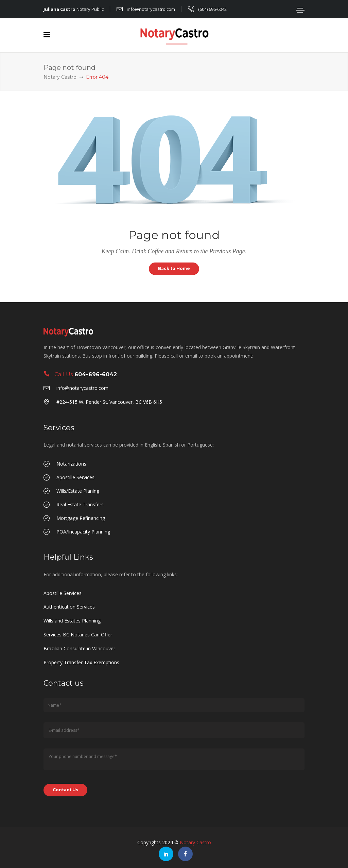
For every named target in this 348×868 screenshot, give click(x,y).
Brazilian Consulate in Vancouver (79, 648)
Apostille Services (63, 593)
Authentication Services (69, 607)
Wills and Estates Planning (72, 621)
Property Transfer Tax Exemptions (81, 662)
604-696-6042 (96, 374)
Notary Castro (60, 77)
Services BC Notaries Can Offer (78, 635)
